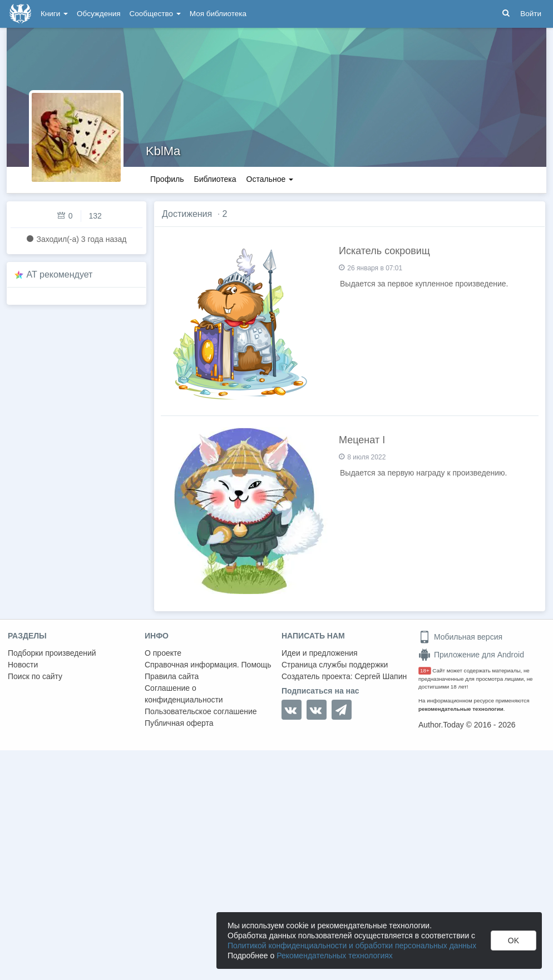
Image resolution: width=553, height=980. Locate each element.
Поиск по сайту (35, 676)
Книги (54, 14)
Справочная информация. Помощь (208, 665)
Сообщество (155, 14)
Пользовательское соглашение (201, 711)
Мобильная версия (460, 637)
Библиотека (215, 179)
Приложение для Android (471, 655)
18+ (425, 670)
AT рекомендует (60, 274)
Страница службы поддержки (335, 665)
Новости (23, 665)
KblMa (163, 151)
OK (513, 941)
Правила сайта (172, 676)
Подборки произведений (52, 653)
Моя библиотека (218, 14)
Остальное (270, 179)
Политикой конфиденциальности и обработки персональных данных (352, 946)
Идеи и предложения (320, 653)
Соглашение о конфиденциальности (184, 694)
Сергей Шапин (381, 676)
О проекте (163, 653)
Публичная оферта (179, 723)
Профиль (167, 179)
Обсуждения (98, 14)
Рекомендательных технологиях (335, 956)
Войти (531, 14)
